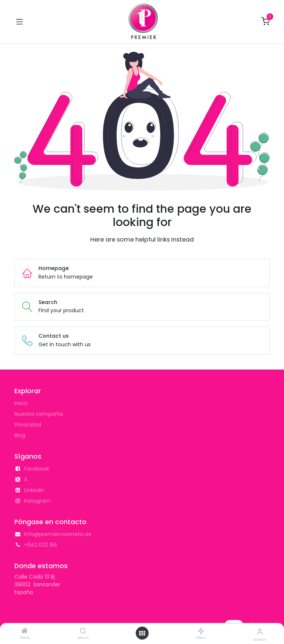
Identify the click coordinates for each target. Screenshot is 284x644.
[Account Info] (260, 632)
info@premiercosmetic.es (58, 534)
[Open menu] (142, 633)
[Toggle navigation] (20, 21)
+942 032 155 (40, 545)
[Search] (83, 631)
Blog (20, 435)
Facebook (37, 469)
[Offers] (201, 631)
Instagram (37, 501)
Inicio (21, 403)
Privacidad (28, 425)
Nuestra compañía (39, 414)
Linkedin (34, 490)
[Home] (24, 631)
